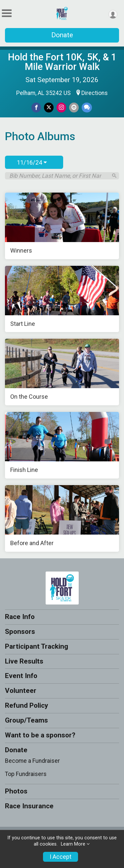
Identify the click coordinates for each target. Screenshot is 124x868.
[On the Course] (62, 372)
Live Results (24, 661)
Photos (16, 791)
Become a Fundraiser (32, 761)
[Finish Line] (62, 445)
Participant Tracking (37, 646)
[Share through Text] (87, 107)
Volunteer (21, 691)
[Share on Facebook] (36, 107)
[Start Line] (62, 299)
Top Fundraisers (26, 774)
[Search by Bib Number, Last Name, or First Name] (58, 176)
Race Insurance (29, 806)
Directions (95, 93)
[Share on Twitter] (49, 107)
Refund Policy (26, 705)
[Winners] (62, 226)
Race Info (20, 617)
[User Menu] (113, 14)
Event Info (21, 676)
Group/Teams (26, 720)
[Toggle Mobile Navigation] (7, 13)
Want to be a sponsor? (40, 735)
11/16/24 (32, 162)
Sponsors (20, 632)
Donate (62, 35)
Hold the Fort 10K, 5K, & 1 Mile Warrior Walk (62, 62)
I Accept (61, 857)
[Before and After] (62, 518)
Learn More (73, 844)
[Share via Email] (74, 107)
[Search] (114, 176)
